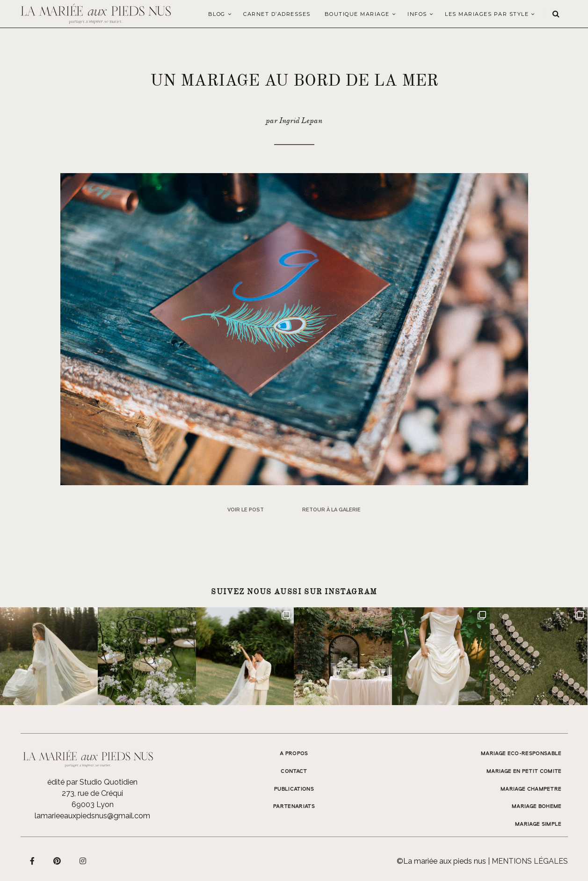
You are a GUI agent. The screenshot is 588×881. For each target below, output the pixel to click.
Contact (294, 772)
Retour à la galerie (331, 510)
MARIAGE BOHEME (537, 807)
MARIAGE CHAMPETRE (531, 789)
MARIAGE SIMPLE (538, 824)
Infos (417, 14)
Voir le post (246, 510)
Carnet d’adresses (277, 14)
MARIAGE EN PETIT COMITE (524, 772)
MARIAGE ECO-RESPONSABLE (521, 754)
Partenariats (294, 807)
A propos (294, 754)
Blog (217, 14)
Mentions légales (530, 861)
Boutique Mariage (357, 14)
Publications (294, 789)
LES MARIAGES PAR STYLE (487, 14)
